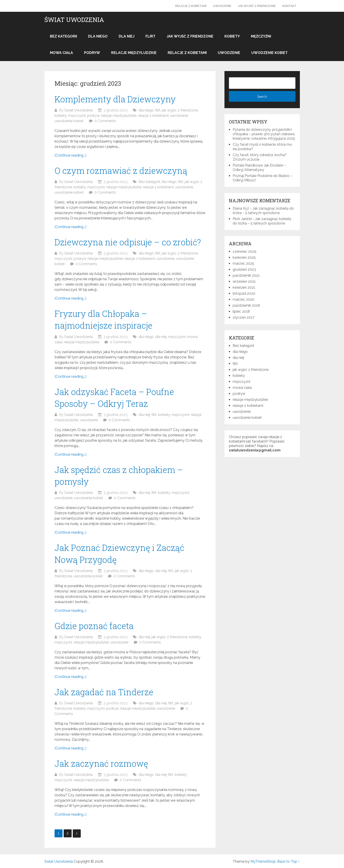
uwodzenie (222, 6)
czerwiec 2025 (245, 251)
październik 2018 (246, 305)
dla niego (98, 36)
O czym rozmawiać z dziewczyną (121, 171)
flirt (150, 36)
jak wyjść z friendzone (257, 6)
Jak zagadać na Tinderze (104, 692)
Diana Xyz (241, 208)
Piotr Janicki (242, 219)
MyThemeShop (263, 861)
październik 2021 (246, 275)
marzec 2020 (244, 299)
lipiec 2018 (241, 311)
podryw (92, 53)
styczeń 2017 (244, 317)
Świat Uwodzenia (74, 20)
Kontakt (289, 6)
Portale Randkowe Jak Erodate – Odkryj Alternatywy (259, 168)
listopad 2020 (244, 293)
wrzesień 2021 (244, 281)
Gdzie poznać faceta (94, 626)
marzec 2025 (243, 263)
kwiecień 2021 (244, 287)
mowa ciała (61, 53)
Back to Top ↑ (289, 861)
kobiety (232, 36)
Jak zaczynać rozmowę (101, 763)
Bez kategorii (63, 36)
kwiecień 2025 (244, 257)
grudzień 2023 (244, 269)
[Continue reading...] (70, 155)
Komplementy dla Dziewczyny (115, 99)
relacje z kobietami (191, 6)
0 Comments (105, 121)
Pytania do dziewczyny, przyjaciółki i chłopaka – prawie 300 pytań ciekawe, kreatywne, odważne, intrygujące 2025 (264, 134)
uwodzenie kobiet (269, 53)
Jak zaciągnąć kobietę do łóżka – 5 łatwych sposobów (263, 211)
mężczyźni (261, 36)
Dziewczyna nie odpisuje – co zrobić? (128, 242)
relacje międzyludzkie (134, 53)
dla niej (127, 36)
